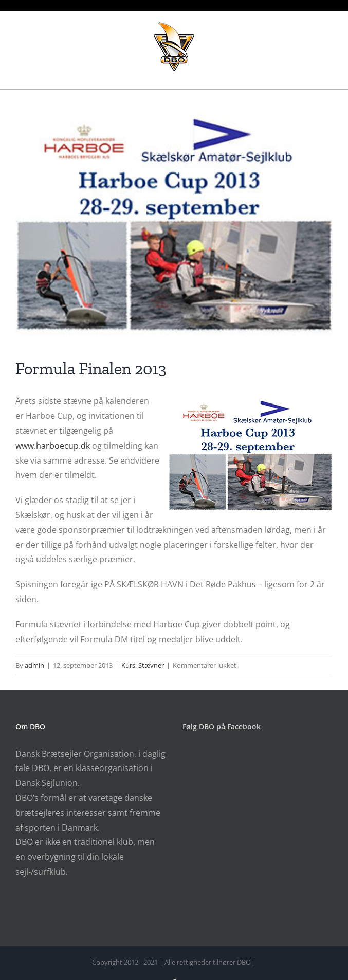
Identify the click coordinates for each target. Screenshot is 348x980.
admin (34, 665)
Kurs (128, 665)
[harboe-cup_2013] (174, 224)
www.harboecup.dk (53, 446)
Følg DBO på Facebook (222, 727)
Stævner (151, 665)
